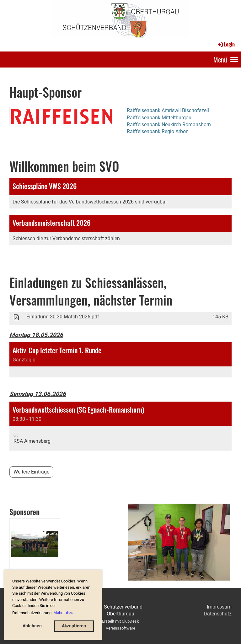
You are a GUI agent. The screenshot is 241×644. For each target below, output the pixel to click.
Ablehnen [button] (32, 626)
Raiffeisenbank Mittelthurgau (159, 118)
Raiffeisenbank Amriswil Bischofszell (168, 110)
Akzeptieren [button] (74, 626)
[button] (120, 360)
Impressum (219, 607)
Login (226, 44)
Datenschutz (218, 614)
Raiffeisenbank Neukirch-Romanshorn (169, 124)
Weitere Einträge (31, 472)
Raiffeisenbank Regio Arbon (158, 131)
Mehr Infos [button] (63, 612)
